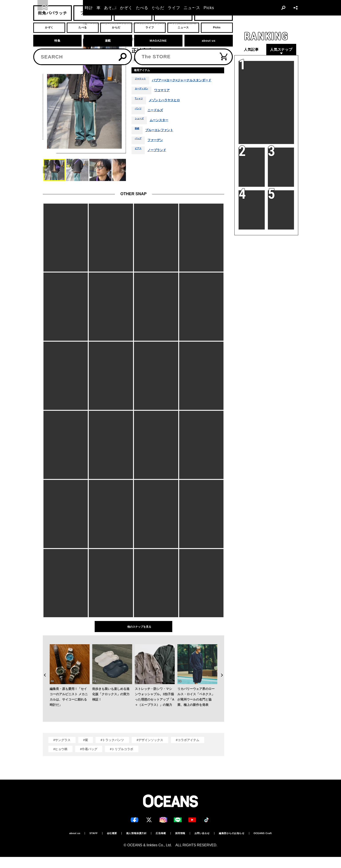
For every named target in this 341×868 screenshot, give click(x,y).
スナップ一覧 (80, 24)
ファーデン (159, 150)
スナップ (61, 24)
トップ (47, 24)
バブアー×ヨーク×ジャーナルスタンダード (188, 86)
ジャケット (141, 86)
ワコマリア (168, 100)
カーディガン (144, 100)
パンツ (139, 120)
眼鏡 (138, 140)
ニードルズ (159, 120)
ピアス (139, 160)
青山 (148, 60)
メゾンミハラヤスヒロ (170, 110)
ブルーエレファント (163, 140)
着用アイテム (145, 71)
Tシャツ (140, 110)
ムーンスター (164, 130)
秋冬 (201, 60)
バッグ (139, 150)
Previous (43, 666)
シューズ (141, 130)
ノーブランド (161, 160)
